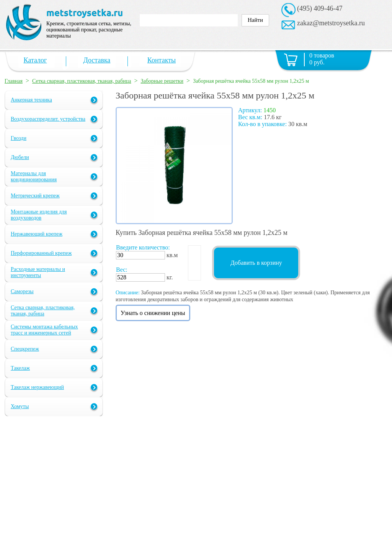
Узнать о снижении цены (153, 313)
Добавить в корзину (256, 263)
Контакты (162, 60)
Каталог (35, 60)
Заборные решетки (162, 81)
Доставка (97, 60)
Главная (14, 81)
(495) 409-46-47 (320, 8)
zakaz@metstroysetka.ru (331, 23)
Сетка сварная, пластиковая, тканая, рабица (82, 81)
